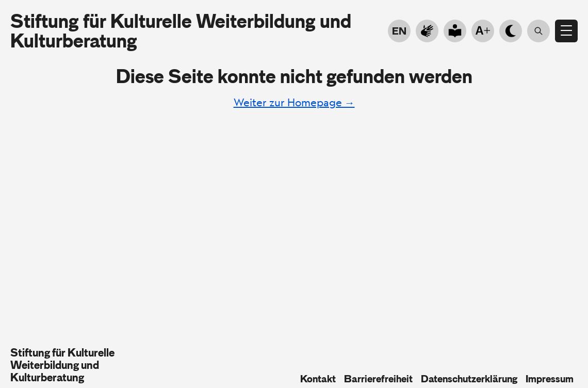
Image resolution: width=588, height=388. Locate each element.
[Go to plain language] (455, 31)
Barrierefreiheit (378, 379)
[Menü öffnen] (566, 31)
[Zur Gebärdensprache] (427, 31)
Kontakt (318, 379)
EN (399, 31)
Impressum (550, 379)
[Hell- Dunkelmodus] (511, 31)
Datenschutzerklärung (469, 379)
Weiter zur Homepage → (294, 102)
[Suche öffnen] (538, 31)
